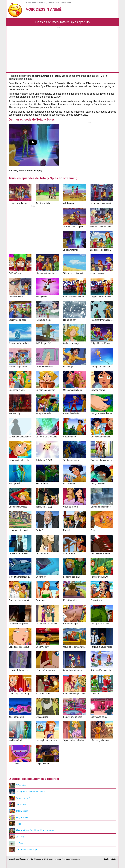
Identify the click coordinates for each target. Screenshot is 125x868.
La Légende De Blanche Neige (27, 792)
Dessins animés (26, 859)
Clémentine (18, 785)
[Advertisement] (63, 50)
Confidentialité (110, 859)
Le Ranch (17, 843)
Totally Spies (18, 811)
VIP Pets (16, 837)
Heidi (15, 824)
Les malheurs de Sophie (24, 850)
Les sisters (17, 805)
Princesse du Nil (20, 798)
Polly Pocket (18, 817)
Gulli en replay (36, 170)
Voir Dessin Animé (44, 9)
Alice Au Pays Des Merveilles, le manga (31, 830)
